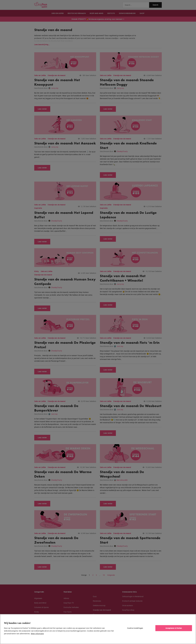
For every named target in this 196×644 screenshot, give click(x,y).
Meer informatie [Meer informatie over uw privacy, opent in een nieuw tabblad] (37, 634)
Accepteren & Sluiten (174, 628)
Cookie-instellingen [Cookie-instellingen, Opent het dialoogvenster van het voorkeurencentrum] (135, 628)
